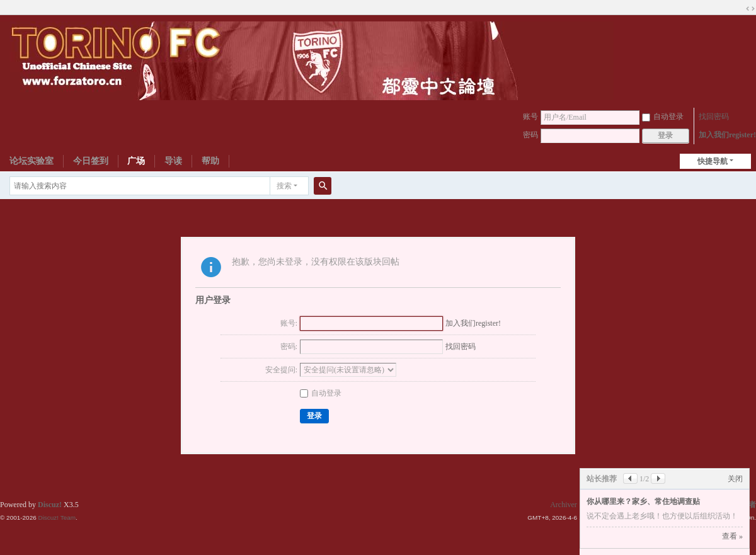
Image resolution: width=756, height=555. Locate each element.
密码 (530, 135)
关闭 (735, 479)
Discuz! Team (57, 518)
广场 (136, 161)
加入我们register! (727, 135)
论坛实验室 (31, 161)
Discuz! (50, 505)
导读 (173, 161)
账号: (289, 323)
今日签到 (91, 161)
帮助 (210, 161)
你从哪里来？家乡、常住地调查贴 (643, 501)
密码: (289, 346)
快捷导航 (713, 161)
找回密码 (714, 117)
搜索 (284, 186)
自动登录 (663, 117)
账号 (530, 117)
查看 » (732, 536)
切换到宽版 (750, 9)
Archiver (564, 505)
